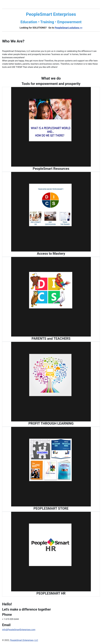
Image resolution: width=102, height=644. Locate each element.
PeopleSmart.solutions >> (69, 28)
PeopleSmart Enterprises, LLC (24, 640)
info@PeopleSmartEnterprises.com (19, 630)
